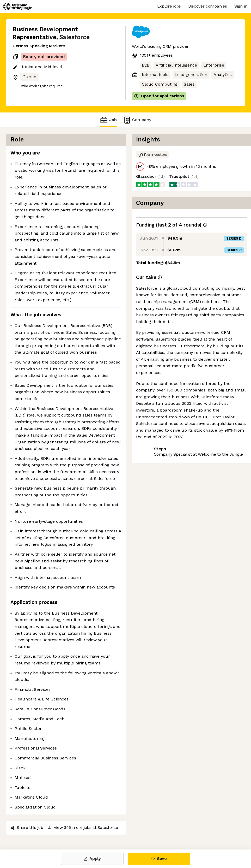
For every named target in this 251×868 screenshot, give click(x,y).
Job (108, 120)
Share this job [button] (27, 827)
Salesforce (74, 37)
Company (137, 120)
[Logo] (17, 7)
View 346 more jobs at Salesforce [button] (83, 827)
